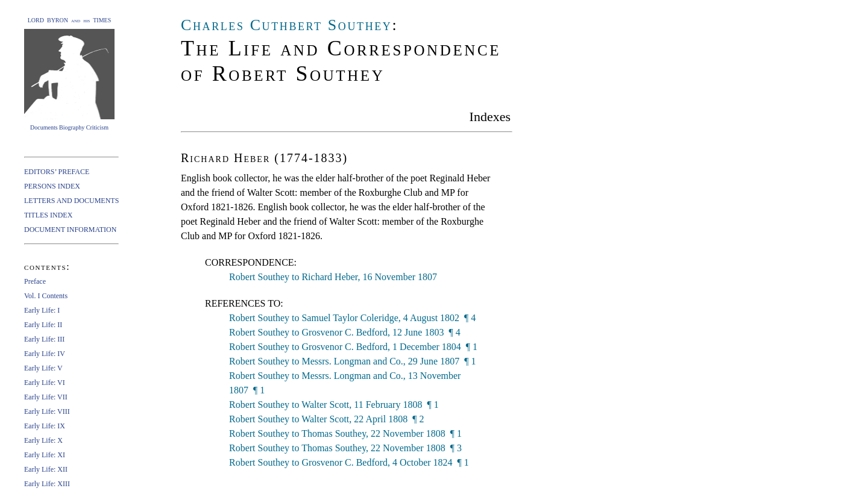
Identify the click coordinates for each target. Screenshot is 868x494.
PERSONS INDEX (52, 186)
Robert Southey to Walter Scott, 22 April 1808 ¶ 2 (326, 419)
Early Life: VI (45, 383)
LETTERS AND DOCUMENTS (71, 201)
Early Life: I (42, 310)
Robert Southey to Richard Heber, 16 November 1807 (333, 277)
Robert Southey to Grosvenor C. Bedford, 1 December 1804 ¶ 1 (353, 347)
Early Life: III (44, 339)
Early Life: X (43, 440)
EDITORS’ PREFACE (57, 172)
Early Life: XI (45, 455)
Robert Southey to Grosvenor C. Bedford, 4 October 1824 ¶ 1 (349, 462)
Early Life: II (43, 325)
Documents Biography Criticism (69, 127)
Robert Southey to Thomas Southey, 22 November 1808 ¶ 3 (345, 448)
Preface (35, 281)
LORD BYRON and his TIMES (70, 20)
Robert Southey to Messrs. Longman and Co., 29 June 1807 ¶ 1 (352, 361)
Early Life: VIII (47, 411)
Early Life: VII (46, 397)
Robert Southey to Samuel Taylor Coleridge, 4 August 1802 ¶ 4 (352, 318)
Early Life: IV (45, 354)
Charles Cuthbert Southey (286, 25)
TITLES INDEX (48, 215)
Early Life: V (43, 368)
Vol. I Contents (46, 296)
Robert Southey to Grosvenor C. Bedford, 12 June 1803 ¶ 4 (345, 332)
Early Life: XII (46, 469)
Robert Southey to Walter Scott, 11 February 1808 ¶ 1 (334, 405)
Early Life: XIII (47, 484)
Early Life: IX (45, 426)
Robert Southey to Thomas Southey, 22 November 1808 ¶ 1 (345, 433)
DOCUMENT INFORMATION (70, 230)
